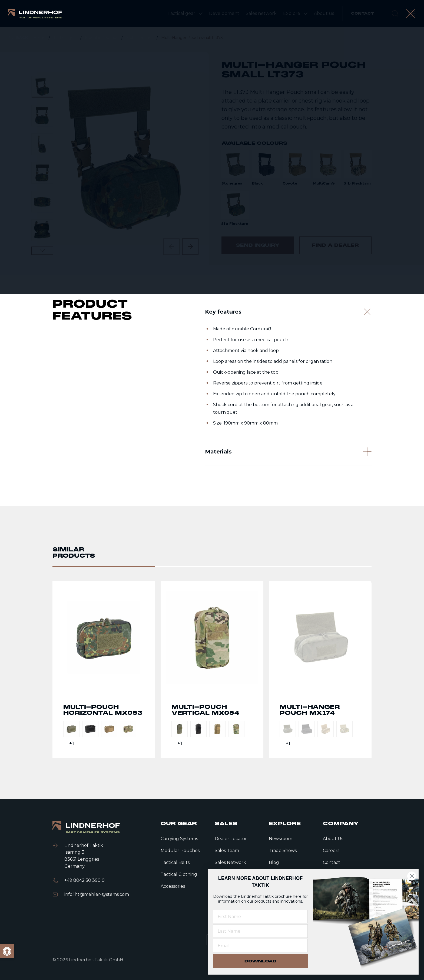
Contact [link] (332, 862)
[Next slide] (190, 246)
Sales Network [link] (230, 862)
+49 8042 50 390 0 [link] (85, 880)
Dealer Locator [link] (231, 839)
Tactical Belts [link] (175, 862)
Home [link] (40, 38)
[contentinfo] (212, 146)
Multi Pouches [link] (140, 38)
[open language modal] (412, 14)
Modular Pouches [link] (102, 38)
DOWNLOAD (261, 961)
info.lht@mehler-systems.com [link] (97, 894)
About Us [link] (333, 839)
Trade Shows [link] (283, 851)
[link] (35, 14)
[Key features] (288, 343)
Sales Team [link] (227, 851)
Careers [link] (331, 851)
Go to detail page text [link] (104, 693)
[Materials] (288, 489)
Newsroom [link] (281, 839)
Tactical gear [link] (66, 38)
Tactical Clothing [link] (179, 874)
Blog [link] (274, 862)
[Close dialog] (412, 876)
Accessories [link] (173, 886)
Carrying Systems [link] (179, 839)
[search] (395, 14)
